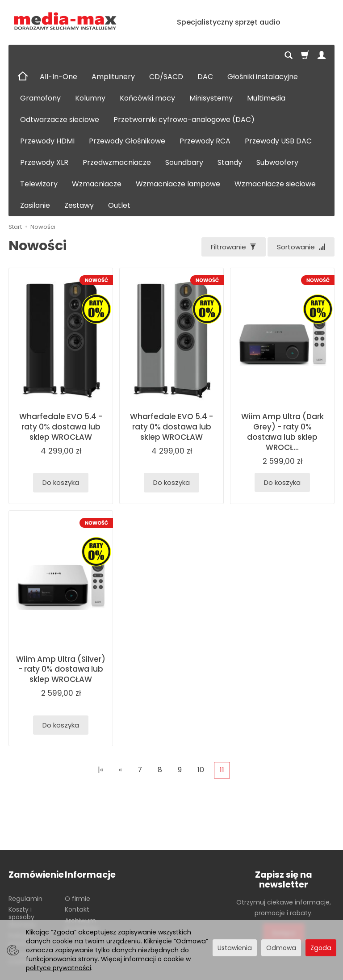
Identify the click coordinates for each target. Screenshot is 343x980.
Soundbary (184, 162)
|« (100, 770)
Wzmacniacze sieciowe (275, 184)
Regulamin (25, 899)
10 (201, 770)
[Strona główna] (65, 21)
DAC (205, 77)
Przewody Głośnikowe (127, 141)
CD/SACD (166, 77)
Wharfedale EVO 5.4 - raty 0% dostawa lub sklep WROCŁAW (61, 427)
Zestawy (79, 205)
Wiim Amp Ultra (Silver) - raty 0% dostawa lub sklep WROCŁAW (61, 669)
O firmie (77, 899)
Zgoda (321, 948)
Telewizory (39, 184)
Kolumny (90, 98)
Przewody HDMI (47, 141)
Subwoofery (277, 162)
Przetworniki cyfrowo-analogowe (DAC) (184, 120)
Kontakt (77, 909)
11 (222, 770)
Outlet (119, 205)
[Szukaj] (289, 55)
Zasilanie (35, 205)
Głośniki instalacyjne (263, 77)
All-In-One (59, 77)
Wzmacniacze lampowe (178, 184)
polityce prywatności (59, 968)
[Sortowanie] (301, 247)
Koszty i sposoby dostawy (22, 917)
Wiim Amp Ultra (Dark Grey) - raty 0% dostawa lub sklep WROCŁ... (282, 432)
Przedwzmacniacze (117, 162)
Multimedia (266, 98)
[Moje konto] (322, 55)
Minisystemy (211, 98)
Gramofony (40, 98)
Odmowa (281, 948)
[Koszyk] (305, 55)
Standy (230, 162)
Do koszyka (61, 482)
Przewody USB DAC (278, 141)
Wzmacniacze (97, 184)
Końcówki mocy (147, 98)
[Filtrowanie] (234, 247)
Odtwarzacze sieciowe (60, 120)
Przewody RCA (205, 141)
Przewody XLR (44, 162)
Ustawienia (235, 948)
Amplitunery (113, 77)
